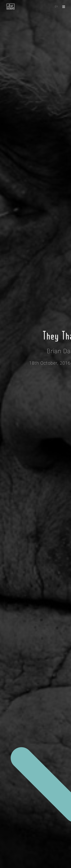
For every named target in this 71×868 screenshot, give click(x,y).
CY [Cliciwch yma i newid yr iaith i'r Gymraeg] (56, 7)
